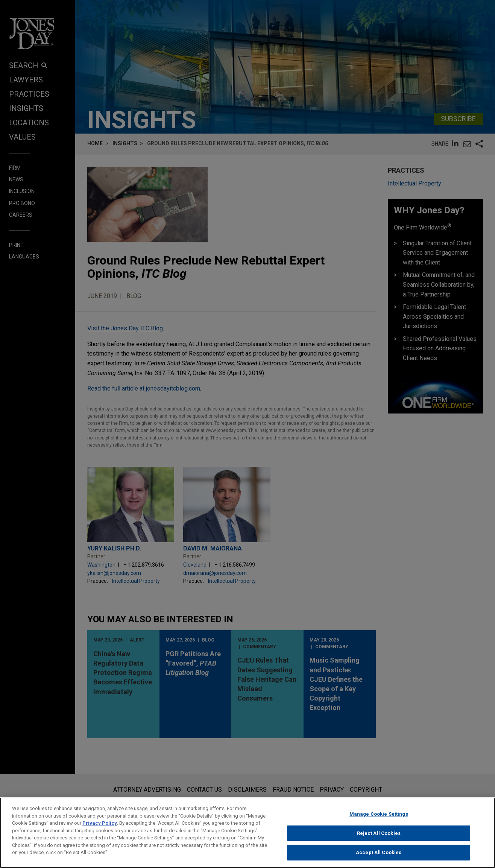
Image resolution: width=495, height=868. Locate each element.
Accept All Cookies (379, 858)
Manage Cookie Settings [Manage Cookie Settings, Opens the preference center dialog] (379, 820)
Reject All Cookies (379, 839)
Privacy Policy (100, 829)
